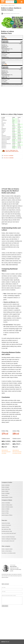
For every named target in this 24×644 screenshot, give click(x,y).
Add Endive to (8, 156)
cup (2, 453)
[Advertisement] (12, 100)
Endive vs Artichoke (6, 485)
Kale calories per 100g (6, 529)
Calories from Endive (6, 523)
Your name (4, 587)
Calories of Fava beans (6, 525)
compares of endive (8, 497)
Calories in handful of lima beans (8, 537)
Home (2, 5)
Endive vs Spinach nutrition (7, 549)
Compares (6, 5)
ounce (5, 452)
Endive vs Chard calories (7, 551)
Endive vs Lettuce (11, 5)
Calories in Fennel (5, 527)
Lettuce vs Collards (5, 509)
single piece (8, 452)
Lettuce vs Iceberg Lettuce (7, 505)
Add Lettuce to (9, 158)
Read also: (12, 151)
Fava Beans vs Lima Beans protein (9, 553)
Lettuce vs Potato (5, 513)
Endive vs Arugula (5, 487)
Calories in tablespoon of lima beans (9, 539)
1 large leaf (19, 453)
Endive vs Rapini (5, 491)
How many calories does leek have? (9, 533)
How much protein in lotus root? (8, 541)
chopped (5, 453)
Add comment (5, 606)
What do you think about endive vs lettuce (9, 596)
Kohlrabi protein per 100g (7, 531)
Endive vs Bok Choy (6, 489)
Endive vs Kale (5, 495)
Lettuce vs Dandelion (6, 503)
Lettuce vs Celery (5, 511)
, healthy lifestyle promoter (11, 14)
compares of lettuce (8, 515)
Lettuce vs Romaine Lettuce (7, 507)
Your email (3, 592)
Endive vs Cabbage (6, 493)
